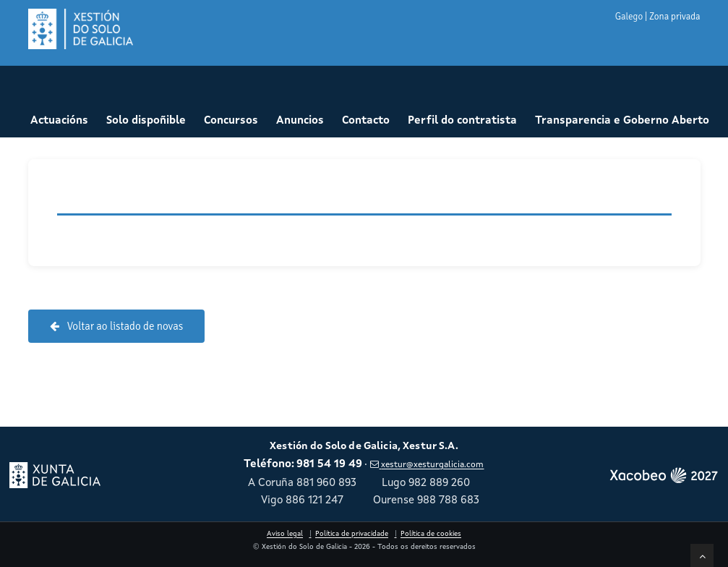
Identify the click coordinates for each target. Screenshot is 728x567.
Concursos (231, 121)
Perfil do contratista (462, 121)
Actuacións (59, 121)
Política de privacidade (352, 534)
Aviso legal (285, 534)
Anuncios (300, 121)
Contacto (366, 121)
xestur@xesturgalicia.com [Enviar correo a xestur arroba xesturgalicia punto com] (427, 465)
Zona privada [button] (675, 17)
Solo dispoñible (146, 121)
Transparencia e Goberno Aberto (622, 121)
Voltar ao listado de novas (117, 326)
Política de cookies (431, 534)
